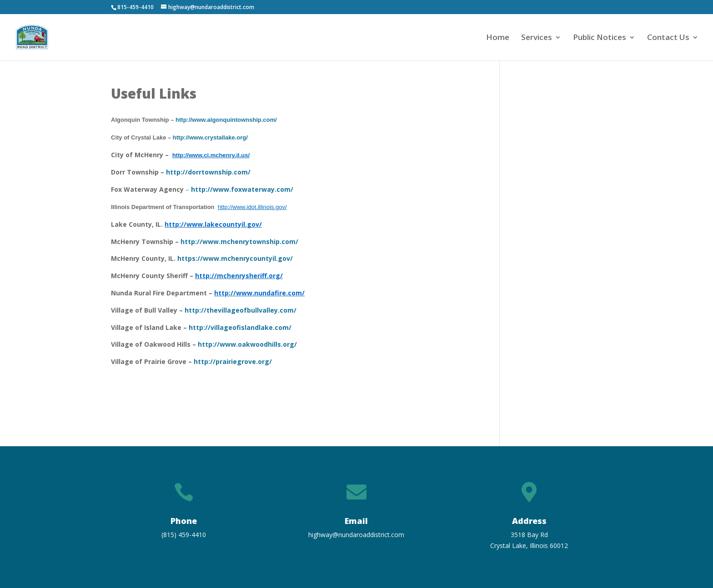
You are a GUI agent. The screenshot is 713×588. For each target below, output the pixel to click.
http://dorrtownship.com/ (208, 172)
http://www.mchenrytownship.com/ (239, 242)
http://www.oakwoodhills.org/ (247, 344)
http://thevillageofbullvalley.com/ (240, 310)
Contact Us (668, 38)
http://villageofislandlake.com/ (240, 327)
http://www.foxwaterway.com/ (242, 189)
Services (537, 38)
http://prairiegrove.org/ (233, 361)
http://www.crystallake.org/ (210, 137)
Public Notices (600, 38)
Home (498, 38)
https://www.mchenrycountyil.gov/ (235, 258)
